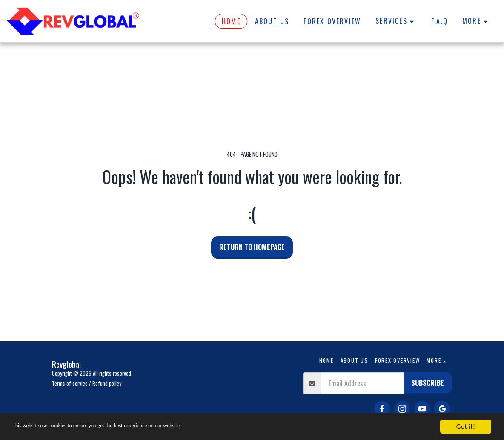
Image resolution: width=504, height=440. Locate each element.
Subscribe (428, 383)
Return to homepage (252, 247)
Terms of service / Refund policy (87, 384)
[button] (396, 21)
